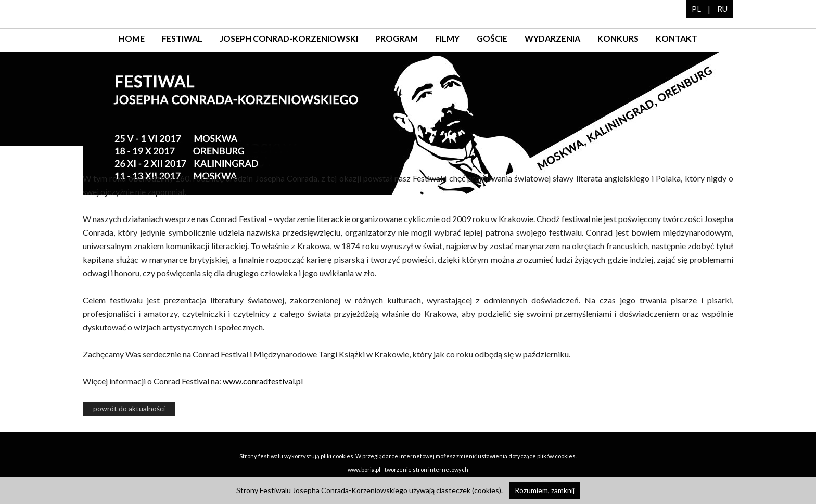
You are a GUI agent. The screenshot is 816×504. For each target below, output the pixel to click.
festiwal (182, 38)
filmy (447, 38)
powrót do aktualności (129, 409)
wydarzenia (552, 38)
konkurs (618, 38)
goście (492, 38)
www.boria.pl (364, 469)
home (132, 38)
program (397, 38)
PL (696, 9)
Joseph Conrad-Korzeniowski (289, 38)
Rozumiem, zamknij (545, 490)
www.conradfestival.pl (263, 381)
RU (722, 9)
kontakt (677, 38)
